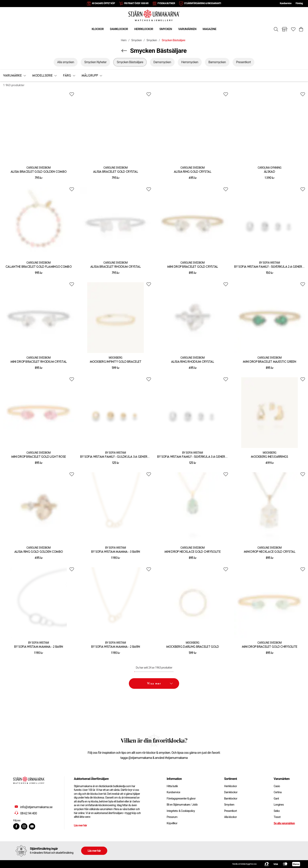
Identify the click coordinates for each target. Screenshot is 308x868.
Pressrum (172, 817)
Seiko (277, 811)
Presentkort (231, 811)
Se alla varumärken (284, 823)
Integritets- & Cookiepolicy (181, 811)
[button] (15, 76)
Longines (279, 805)
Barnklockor (231, 799)
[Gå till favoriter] (293, 29)
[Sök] (276, 29)
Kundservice (286, 3)
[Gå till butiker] (285, 29)
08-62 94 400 (29, 813)
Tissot (277, 817)
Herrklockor (231, 786)
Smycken (136, 40)
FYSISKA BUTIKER (166, 3)
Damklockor (231, 792)
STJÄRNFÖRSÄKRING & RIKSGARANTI (203, 3)
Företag (299, 3)
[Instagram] (24, 826)
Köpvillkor (172, 823)
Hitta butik (172, 786)
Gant (276, 799)
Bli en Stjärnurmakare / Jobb (182, 805)
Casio (277, 786)
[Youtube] (32, 826)
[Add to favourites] (72, 94)
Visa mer (160, 683)
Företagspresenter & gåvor (181, 799)
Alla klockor (230, 817)
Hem (124, 40)
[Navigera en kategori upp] (124, 51)
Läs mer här (80, 825)
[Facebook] (16, 826)
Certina (278, 792)
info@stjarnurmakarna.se (36, 807)
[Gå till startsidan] (154, 15)
